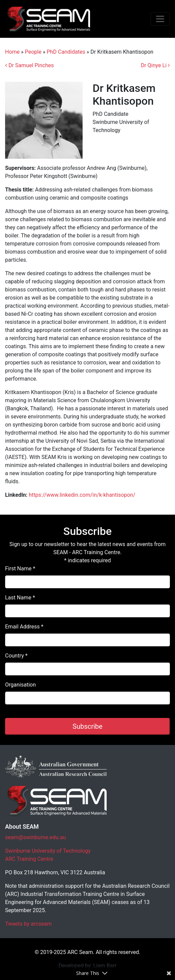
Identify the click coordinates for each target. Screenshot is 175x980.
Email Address (24, 627)
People (33, 52)
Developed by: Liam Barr (88, 966)
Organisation (20, 685)
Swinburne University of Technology (48, 851)
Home (12, 52)
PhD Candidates (66, 52)
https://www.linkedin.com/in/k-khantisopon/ (82, 495)
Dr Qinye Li (155, 65)
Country (16, 656)
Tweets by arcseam (28, 924)
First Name (20, 569)
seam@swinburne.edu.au (36, 837)
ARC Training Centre (29, 859)
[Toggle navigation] (160, 19)
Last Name (20, 598)
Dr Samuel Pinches (29, 65)
